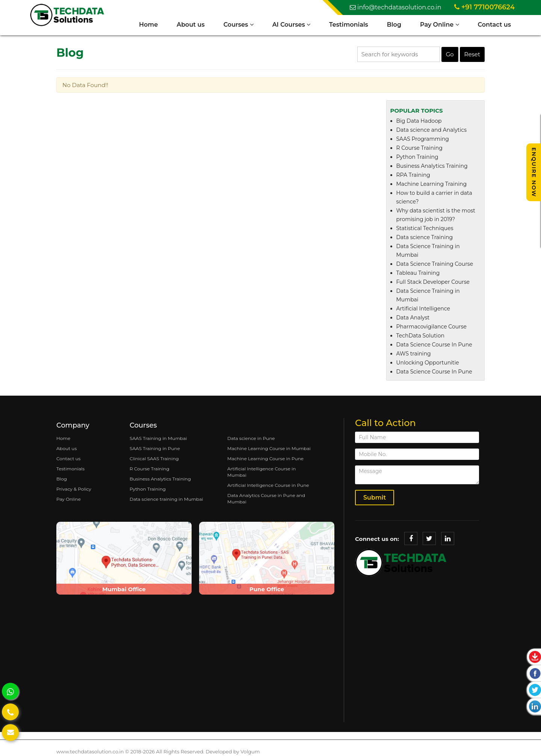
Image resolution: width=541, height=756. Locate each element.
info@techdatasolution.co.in (396, 7)
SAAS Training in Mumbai (158, 438)
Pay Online (440, 25)
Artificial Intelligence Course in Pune (268, 485)
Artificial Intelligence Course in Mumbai (261, 472)
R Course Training (419, 148)
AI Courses (291, 25)
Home (148, 25)
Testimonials (349, 25)
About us (191, 25)
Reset (472, 54)
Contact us (494, 25)
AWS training (414, 354)
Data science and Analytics (432, 130)
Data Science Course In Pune (434, 345)
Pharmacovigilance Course (431, 327)
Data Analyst (413, 318)
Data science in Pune (251, 438)
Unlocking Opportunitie (428, 363)
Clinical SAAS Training (154, 459)
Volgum (250, 751)
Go (450, 54)
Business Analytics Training (432, 166)
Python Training (417, 157)
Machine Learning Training (432, 184)
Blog (394, 25)
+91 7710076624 (484, 7)
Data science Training (425, 237)
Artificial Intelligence (423, 309)
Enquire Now (534, 172)
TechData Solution (420, 336)
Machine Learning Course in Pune (265, 459)
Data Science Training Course (435, 264)
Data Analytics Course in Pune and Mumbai (266, 498)
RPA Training (413, 175)
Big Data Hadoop (419, 121)
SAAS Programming (423, 139)
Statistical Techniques (425, 228)
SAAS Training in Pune (155, 448)
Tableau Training (418, 273)
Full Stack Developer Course (433, 282)
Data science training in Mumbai (166, 499)
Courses (239, 25)
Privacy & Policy (74, 489)
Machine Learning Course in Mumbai (269, 448)
